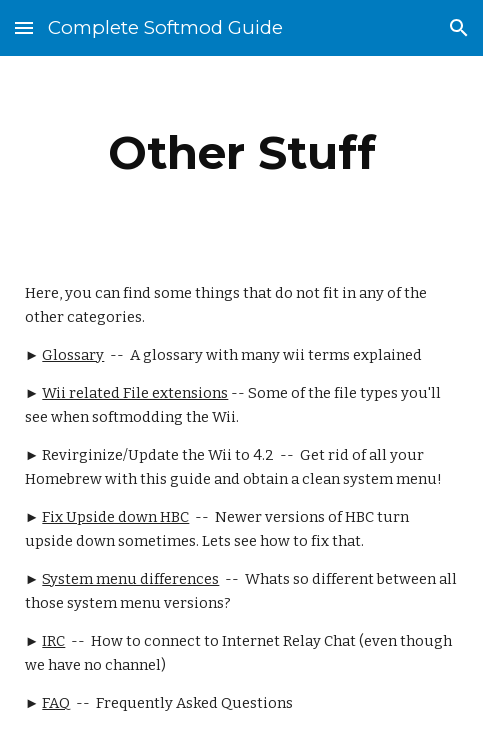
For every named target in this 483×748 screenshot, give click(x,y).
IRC (53, 641)
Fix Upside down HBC (115, 517)
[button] (24, 27)
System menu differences (130, 579)
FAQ (56, 703)
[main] (241, 153)
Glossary (73, 355)
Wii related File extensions (135, 393)
